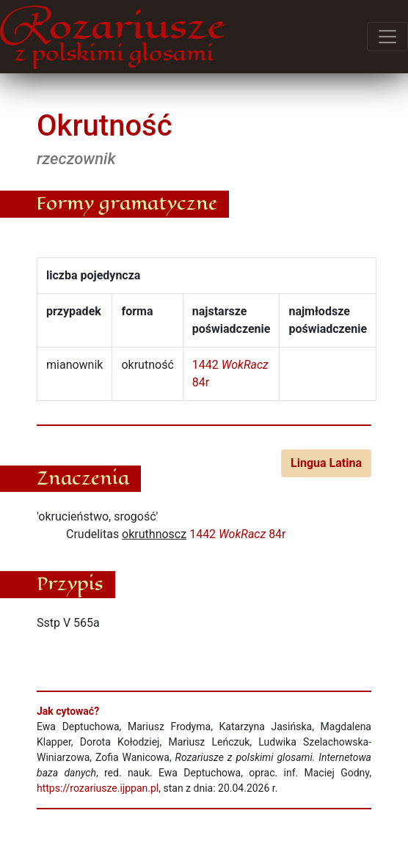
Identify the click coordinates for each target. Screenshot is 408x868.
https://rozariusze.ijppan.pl (98, 788)
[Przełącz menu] (387, 37)
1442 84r (237, 534)
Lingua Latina (326, 463)
